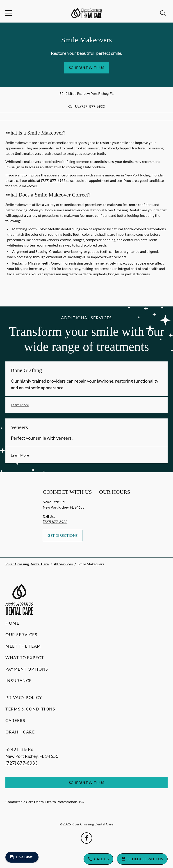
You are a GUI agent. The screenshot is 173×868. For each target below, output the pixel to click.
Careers (15, 720)
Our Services (21, 635)
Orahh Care (20, 732)
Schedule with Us (87, 67)
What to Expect (25, 658)
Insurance (19, 681)
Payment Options (27, 669)
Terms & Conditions (30, 709)
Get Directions (63, 535)
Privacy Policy (24, 697)
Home (12, 623)
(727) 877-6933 (92, 106)
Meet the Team (23, 646)
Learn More (20, 405)
